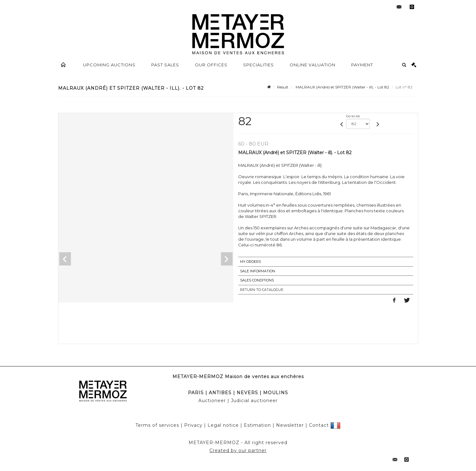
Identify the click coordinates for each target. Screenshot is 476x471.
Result (283, 87)
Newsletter (290, 425)
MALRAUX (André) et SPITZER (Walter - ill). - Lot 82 (342, 87)
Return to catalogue (262, 290)
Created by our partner (238, 450)
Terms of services (157, 425)
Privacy (193, 425)
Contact (319, 425)
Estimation (257, 425)
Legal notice (223, 425)
